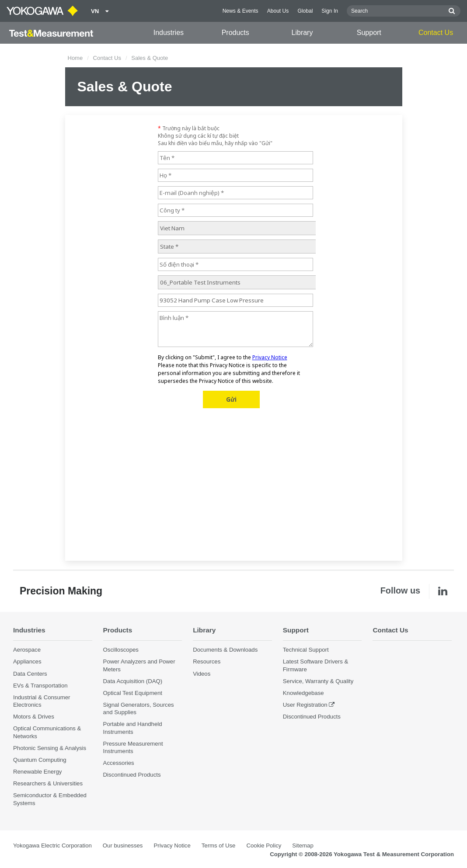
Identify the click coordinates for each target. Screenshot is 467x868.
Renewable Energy (37, 772)
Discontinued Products (132, 775)
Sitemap (303, 845)
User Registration (305, 705)
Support (369, 33)
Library (302, 33)
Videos (202, 674)
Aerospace (27, 650)
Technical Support (306, 650)
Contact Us (436, 33)
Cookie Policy (264, 845)
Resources (207, 661)
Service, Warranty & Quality (318, 681)
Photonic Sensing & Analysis (50, 748)
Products (235, 33)
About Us (278, 11)
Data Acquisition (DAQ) (133, 681)
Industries (169, 33)
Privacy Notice (172, 845)
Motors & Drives (34, 717)
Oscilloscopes (121, 650)
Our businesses (123, 845)
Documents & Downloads (225, 650)
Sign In (330, 11)
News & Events (240, 11)
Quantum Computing (40, 760)
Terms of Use (219, 845)
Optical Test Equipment (133, 693)
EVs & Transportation (40, 686)
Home (75, 58)
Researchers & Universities (48, 783)
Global (305, 11)
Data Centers (30, 674)
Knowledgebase (303, 693)
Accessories (119, 763)
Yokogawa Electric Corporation (52, 845)
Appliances (27, 661)
